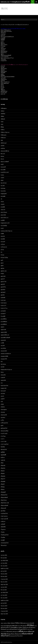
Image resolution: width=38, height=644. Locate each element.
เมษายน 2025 (4, 587)
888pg (2, 127)
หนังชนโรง (3, 33)
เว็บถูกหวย (3, 529)
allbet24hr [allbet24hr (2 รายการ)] (28, 623)
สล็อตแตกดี (3, 508)
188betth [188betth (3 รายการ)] (13, 623)
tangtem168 (4, 388)
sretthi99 (3, 377)
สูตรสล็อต (3, 511)
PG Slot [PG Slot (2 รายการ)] (35, 626)
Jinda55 (3, 204)
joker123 (3, 35)
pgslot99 (3, 284)
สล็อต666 (3, 476)
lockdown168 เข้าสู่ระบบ (6, 231)
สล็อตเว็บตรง (4, 69)
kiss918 (2, 87)
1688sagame (4, 108)
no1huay (3, 244)
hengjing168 (4, 194)
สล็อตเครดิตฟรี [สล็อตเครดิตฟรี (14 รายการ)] (27, 634)
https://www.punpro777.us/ (7, 58)
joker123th (3, 215)
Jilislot (2, 202)
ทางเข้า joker (4, 93)
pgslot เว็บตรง (4, 45)
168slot (2, 111)
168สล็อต (3, 114)
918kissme (3, 138)
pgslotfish (3, 290)
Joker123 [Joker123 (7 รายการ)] (14, 626)
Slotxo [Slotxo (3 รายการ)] (34, 628)
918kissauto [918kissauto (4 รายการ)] (23, 623)
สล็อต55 (3, 471)
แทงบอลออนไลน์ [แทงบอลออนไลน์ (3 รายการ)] (13, 636)
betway (2, 156)
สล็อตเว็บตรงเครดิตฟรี (6, 55)
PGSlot (2, 274)
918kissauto (4, 135)
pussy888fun (4, 319)
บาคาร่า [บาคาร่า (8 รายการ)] (25, 629)
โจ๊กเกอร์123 (4, 545)
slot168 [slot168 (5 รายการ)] (30, 627)
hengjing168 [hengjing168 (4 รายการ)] (8, 626)
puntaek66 (3, 311)
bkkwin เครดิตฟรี (5, 162)
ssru (2, 383)
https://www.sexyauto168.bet (8, 77)
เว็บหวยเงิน (3, 59)
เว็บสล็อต (3, 537)
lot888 (2, 234)
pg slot (2, 86)
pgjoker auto (4, 271)
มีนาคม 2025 (4, 590)
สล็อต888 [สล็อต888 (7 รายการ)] (4, 634)
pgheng (2, 268)
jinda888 (3, 207)
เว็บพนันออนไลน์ (5, 535)
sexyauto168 (4, 351)
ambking (3, 148)
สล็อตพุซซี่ (3, 492)
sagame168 (3, 330)
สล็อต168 (3, 465)
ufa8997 (3, 399)
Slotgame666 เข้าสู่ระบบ (6, 369)
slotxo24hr (3, 78)
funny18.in (3, 191)
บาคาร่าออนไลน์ (5, 57)
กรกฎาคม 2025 (4, 579)
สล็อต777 (3, 479)
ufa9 (2, 401)
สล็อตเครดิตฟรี (4, 497)
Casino (2, 175)
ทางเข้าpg (3, 436)
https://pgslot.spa (5, 83)
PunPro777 (3, 306)
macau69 (3, 242)
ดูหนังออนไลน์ (4, 51)
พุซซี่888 (3, 39)
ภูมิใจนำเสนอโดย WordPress (6, 642)
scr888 (2, 343)
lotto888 (3, 239)
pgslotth (3, 295)
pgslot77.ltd (4, 282)
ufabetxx (3, 407)
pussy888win (4, 324)
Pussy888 (3, 316)
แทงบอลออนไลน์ (5, 543)
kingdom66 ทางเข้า (5, 223)
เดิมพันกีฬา (3, 527)
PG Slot (2, 255)
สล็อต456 (3, 468)
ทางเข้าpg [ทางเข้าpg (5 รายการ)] (19, 629)
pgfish (2, 266)
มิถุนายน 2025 (4, 582)
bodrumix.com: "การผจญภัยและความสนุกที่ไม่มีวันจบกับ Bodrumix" (16, 2)
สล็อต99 (3, 70)
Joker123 (3, 210)
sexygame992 (4, 359)
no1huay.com (4, 247)
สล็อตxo (3, 489)
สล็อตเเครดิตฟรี (4, 505)
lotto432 (3, 236)
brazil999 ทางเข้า (5, 172)
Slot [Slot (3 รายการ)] (27, 628)
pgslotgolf (3, 292)
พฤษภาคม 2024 (4, 614)
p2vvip (2, 250)
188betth (3, 90)
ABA (2, 140)
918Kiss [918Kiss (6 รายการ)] (17, 623)
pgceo (2, 263)
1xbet (2, 122)
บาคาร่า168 (4, 441)
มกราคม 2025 (4, 595)
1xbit (2, 124)
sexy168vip (3, 348)
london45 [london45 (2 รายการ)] (19, 626)
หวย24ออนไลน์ (4, 513)
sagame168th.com (5, 335)
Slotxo (2, 372)
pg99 (2, 260)
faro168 (3, 186)
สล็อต (2, 463)
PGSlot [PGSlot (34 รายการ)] (30, 625)
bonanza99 (3, 167)
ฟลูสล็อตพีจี (3, 455)
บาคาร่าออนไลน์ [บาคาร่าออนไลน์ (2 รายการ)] (4, 632)
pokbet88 (3, 298)
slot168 (2, 67)
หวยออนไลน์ (4, 61)
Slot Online (3, 364)
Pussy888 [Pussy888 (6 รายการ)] (14, 627)
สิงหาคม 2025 (4, 576)
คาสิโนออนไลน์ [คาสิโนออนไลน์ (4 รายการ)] (13, 629)
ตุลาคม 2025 (4, 571)
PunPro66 (3, 300)
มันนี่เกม (3, 457)
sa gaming (3, 34)
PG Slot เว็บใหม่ (4, 258)
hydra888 (3, 196)
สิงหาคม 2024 (4, 608)
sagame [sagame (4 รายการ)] (24, 628)
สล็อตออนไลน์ (4, 495)
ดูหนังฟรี (3, 50)
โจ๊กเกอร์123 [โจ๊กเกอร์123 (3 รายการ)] (20, 636)
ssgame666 (3, 380)
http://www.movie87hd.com (7, 37)
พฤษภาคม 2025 (4, 584)
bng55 (2, 164)
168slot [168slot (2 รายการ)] (2, 623)
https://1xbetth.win (5, 82)
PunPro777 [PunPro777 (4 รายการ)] (8, 628)
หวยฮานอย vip (4, 516)
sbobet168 (3, 340)
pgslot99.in (3, 287)
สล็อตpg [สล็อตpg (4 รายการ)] (8, 634)
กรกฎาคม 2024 (4, 611)
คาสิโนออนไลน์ (4, 423)
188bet (2, 116)
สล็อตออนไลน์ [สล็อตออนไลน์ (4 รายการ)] (18, 634)
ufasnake (3, 412)
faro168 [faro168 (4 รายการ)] (32, 623)
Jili (1, 199)
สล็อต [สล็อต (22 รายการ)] (21, 631)
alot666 (3, 146)
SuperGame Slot (4, 385)
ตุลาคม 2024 (4, 603)
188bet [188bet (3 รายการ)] (9, 623)
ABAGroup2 (4, 143)
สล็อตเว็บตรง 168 (5, 503)
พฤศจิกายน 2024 (5, 600)
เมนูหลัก (36, 2)
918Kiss (3, 130)
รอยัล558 (3, 460)
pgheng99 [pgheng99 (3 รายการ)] (25, 626)
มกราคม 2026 (4, 563)
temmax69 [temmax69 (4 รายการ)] (3, 629)
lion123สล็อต (4, 226)
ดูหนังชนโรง (4, 53)
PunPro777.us (4, 308)
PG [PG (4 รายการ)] (22, 626)
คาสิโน (2, 420)
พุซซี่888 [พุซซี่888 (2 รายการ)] (13, 632)
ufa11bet (3, 393)
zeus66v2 (3, 417)
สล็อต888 (3, 73)
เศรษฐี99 (3, 540)
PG (1, 252)
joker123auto (4, 212)
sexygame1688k (4, 356)
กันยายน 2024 (4, 606)
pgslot (2, 42)
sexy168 (3, 346)
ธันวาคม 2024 (4, 598)
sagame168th (4, 332)
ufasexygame (4, 409)
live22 (2, 47)
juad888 (3, 220)
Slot (2, 362)
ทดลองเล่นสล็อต (5, 431)
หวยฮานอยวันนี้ (4, 519)
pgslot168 (3, 276)
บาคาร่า (3, 41)
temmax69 (3, 391)
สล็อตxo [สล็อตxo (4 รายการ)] (13, 634)
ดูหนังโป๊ (3, 81)
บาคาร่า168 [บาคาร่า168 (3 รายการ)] (30, 629)
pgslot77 (3, 43)
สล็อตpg (3, 487)
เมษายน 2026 (4, 555)
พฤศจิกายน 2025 (5, 568)
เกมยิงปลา (3, 521)
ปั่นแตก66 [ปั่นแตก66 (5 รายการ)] (9, 632)
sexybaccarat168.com (6, 354)
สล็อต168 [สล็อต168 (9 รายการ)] (31, 631)
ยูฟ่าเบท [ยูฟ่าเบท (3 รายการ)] (17, 632)
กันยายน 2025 (4, 574)
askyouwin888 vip (5, 151)
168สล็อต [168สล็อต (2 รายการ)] (5, 623)
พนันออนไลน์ (4, 449)
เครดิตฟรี (3, 524)
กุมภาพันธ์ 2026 (4, 560)
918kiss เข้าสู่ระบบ (5, 132)
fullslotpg (3, 46)
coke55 (2, 178)
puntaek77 (3, 314)
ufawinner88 (4, 415)
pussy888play (4, 322)
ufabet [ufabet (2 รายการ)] (8, 629)
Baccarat (3, 154)
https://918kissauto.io (6, 30)
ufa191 (2, 396)
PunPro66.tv (4, 303)
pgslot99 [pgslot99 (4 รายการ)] (3, 628)
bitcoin (2, 159)
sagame (2, 327)
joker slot (3, 94)
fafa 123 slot (4, 183)
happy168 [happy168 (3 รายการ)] (3, 626)
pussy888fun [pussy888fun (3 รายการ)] (20, 628)
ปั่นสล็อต (3, 447)
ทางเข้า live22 (4, 433)
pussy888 (3, 38)
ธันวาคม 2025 (4, 566)
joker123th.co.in (5, 218)
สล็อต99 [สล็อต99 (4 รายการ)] (26, 632)
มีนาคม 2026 (4, 558)
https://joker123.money (6, 31)
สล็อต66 (3, 473)
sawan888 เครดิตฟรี (5, 338)
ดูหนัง (2, 425)
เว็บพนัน (3, 532)
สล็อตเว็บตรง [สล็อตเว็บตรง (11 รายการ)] (5, 636)
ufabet (2, 404)
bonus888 (3, 170)
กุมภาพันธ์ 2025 (4, 592)
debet (2, 180)
